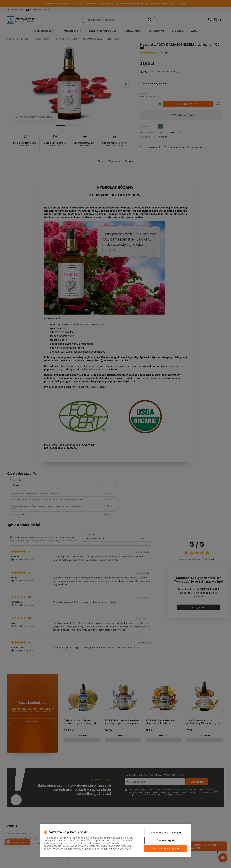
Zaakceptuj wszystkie (166, 848)
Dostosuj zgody (166, 840)
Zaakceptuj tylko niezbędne (166, 833)
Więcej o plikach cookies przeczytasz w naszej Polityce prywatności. (93, 849)
